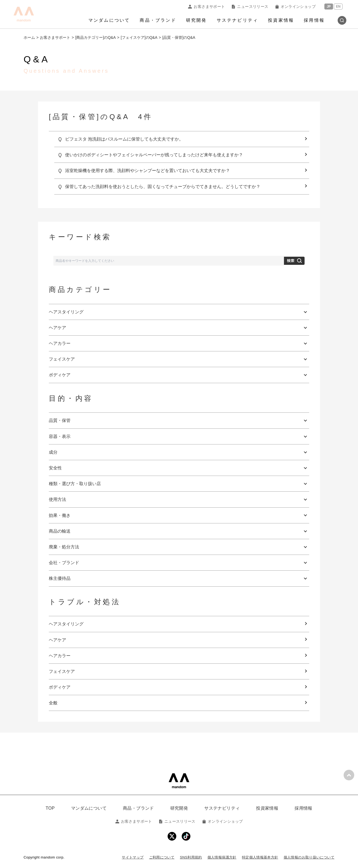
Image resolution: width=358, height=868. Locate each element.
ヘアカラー (60, 656)
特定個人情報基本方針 (260, 857)
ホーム (29, 37)
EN (338, 7)
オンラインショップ (295, 7)
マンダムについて (109, 20)
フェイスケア (62, 671)
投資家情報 (281, 20)
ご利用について (162, 857)
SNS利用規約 (191, 857)
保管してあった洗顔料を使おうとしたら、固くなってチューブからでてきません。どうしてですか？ (163, 187)
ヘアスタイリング (66, 624)
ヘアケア (57, 640)
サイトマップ (133, 857)
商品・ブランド (158, 20)
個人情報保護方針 (222, 857)
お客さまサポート (206, 7)
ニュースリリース (250, 7)
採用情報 (314, 20)
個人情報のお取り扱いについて (309, 857)
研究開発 (196, 20)
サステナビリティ (238, 20)
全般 (53, 703)
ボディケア (60, 687)
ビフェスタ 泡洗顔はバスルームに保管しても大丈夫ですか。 (124, 139)
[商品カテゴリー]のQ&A (95, 37)
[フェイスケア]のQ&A (139, 37)
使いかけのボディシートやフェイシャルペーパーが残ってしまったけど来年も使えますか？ (154, 155)
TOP (50, 808)
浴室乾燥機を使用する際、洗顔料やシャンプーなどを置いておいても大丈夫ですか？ (148, 171)
